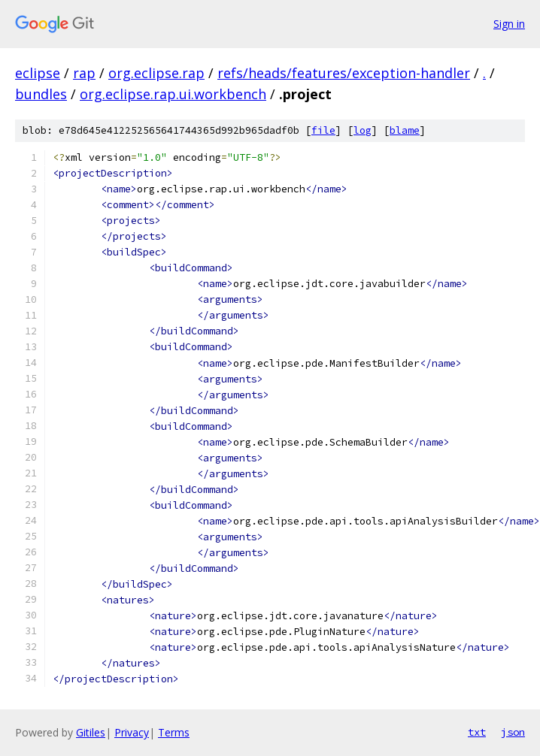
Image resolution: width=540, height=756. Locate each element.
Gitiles (91, 732)
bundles (41, 94)
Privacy (132, 732)
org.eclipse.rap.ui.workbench (173, 94)
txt (477, 732)
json (513, 732)
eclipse (38, 73)
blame (405, 130)
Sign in (509, 24)
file (323, 130)
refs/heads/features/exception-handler (344, 73)
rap (84, 73)
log (363, 130)
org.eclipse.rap (156, 73)
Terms (174, 732)
